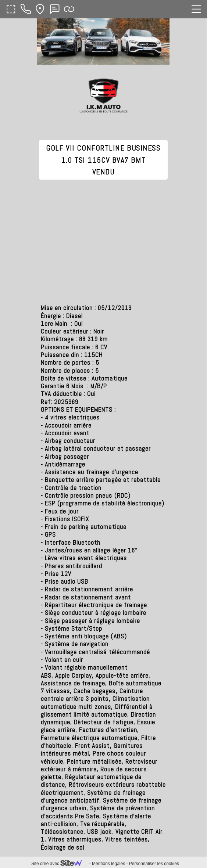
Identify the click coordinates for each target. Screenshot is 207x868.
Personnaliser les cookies (154, 864)
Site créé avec (60, 864)
